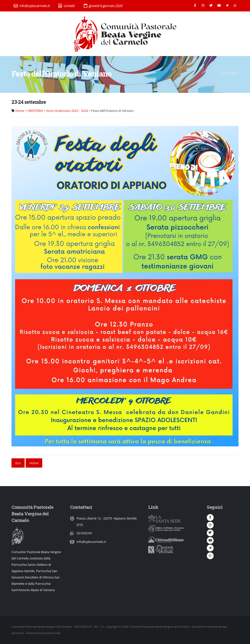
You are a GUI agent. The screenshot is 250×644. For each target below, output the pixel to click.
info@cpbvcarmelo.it (32, 6)
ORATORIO (35, 111)
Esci (18, 463)
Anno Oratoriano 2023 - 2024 (67, 111)
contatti (67, 6)
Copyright (112, 627)
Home (20, 111)
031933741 (85, 533)
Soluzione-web (51, 633)
